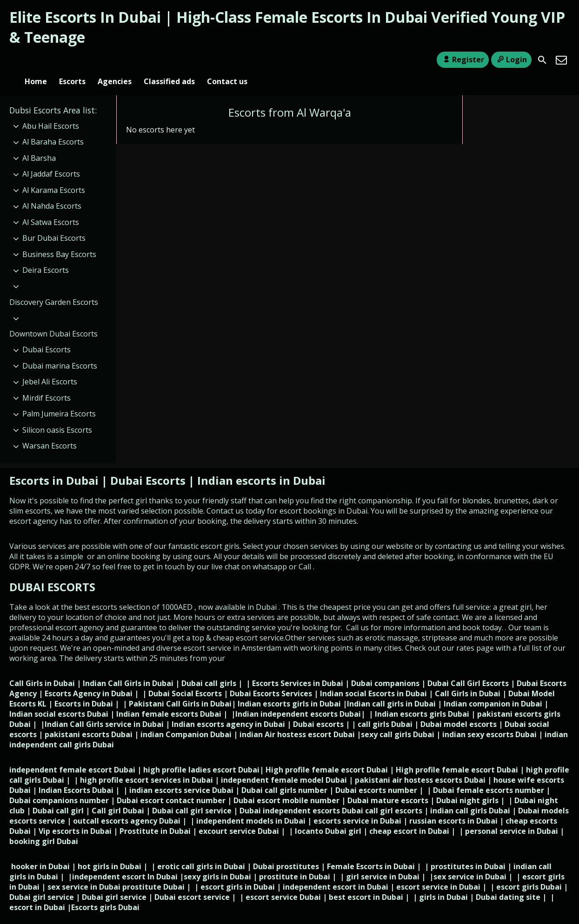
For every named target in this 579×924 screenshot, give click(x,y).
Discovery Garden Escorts (54, 287)
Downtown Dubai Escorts (53, 318)
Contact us (227, 60)
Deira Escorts (46, 255)
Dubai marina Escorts (60, 350)
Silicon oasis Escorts (57, 415)
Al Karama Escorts (54, 175)
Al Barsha (39, 143)
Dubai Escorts (47, 334)
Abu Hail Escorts (51, 111)
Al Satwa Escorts (51, 207)
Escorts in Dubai (55, 465)
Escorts (72, 60)
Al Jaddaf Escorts (51, 158)
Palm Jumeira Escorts (59, 398)
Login (511, 59)
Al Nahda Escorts (52, 191)
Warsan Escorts (50, 430)
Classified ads (169, 60)
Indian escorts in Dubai (261, 465)
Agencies (115, 60)
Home (36, 60)
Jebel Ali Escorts (50, 366)
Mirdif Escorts (47, 383)
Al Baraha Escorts (53, 126)
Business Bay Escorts (59, 239)
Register (463, 59)
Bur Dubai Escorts (54, 223)
